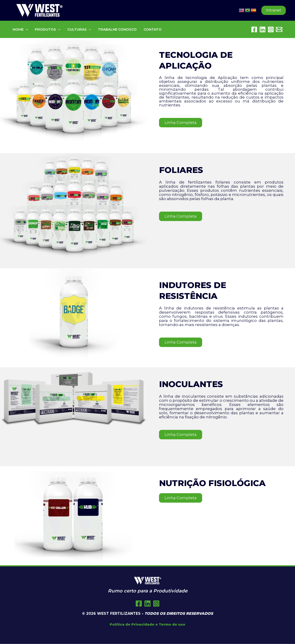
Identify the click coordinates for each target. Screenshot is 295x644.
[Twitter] (147, 603)
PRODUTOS (48, 29)
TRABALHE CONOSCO (117, 29)
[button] (274, 10)
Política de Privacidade (132, 624)
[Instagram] (271, 29)
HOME (20, 29)
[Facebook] (254, 29)
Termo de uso (172, 624)
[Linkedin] (263, 29)
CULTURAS (79, 29)
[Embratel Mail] (279, 29)
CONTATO (153, 29)
